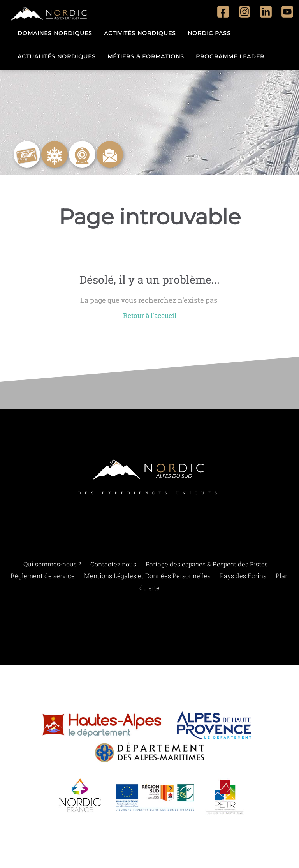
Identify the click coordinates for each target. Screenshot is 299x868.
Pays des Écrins (243, 576)
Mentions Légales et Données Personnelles (147, 576)
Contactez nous (113, 564)
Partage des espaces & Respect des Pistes (207, 564)
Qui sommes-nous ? (52, 564)
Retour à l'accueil (149, 316)
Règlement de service (43, 576)
